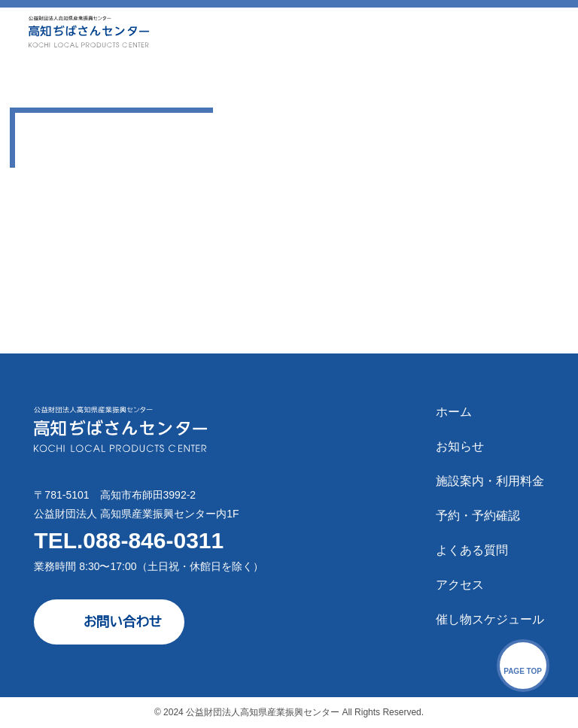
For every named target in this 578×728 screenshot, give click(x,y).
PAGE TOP (523, 671)
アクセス (460, 585)
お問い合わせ (123, 622)
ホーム (454, 412)
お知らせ (460, 446)
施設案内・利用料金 (490, 481)
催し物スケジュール (490, 619)
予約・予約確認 (478, 516)
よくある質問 (472, 550)
